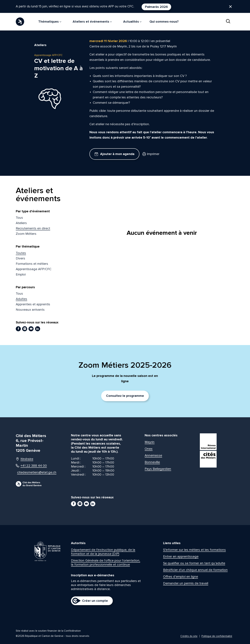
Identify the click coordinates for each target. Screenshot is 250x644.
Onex (149, 449)
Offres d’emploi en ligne (181, 577)
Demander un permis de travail (186, 583)
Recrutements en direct (33, 228)
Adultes (21, 299)
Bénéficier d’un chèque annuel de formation (195, 570)
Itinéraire (24, 459)
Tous (19, 218)
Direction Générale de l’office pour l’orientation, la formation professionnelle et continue (106, 563)
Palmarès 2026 (162, 7)
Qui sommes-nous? (164, 22)
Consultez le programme (125, 396)
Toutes (21, 253)
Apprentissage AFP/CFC (34, 269)
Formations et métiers (32, 264)
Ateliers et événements (92, 22)
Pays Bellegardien (158, 469)
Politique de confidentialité (217, 636)
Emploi (21, 274)
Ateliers (21, 223)
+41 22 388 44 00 (31, 466)
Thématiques (50, 22)
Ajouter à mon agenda (115, 154)
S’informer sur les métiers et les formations (194, 550)
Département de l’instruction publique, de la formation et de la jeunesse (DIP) (103, 552)
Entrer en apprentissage (181, 557)
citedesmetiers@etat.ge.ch (34, 472)
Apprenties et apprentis (33, 304)
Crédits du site (189, 636)
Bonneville (152, 462)
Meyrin (150, 442)
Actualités (132, 22)
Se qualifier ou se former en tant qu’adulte (194, 563)
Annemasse (153, 455)
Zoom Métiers (26, 234)
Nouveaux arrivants (30, 310)
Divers (20, 258)
